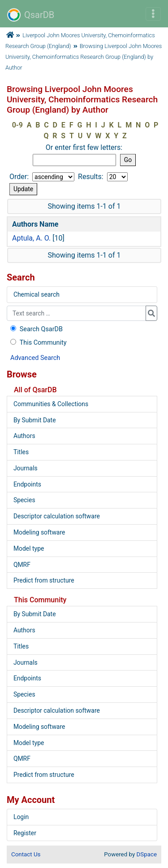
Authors (24, 436)
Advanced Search (35, 358)
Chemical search (37, 294)
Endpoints (27, 484)
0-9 (17, 125)
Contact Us (26, 854)
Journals (26, 468)
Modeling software (39, 532)
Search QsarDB (36, 329)
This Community (37, 343)
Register (25, 833)
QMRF (22, 565)
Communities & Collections (51, 404)
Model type (29, 548)
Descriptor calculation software (57, 516)
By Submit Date (35, 420)
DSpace (147, 854)
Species (24, 500)
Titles (21, 452)
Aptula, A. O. (31, 238)
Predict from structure (44, 580)
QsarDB (31, 15)
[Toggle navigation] (153, 14)
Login (21, 817)
